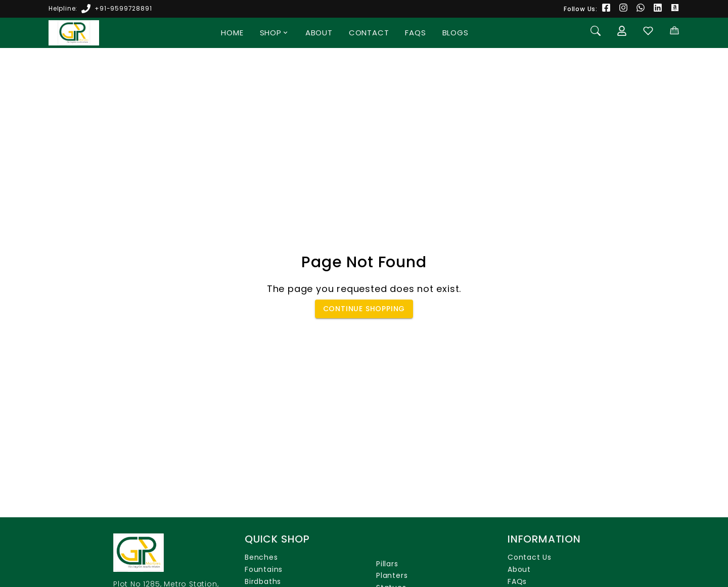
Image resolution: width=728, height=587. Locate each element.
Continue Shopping (364, 309)
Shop (275, 33)
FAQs (415, 33)
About (319, 33)
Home (232, 33)
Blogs (456, 33)
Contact (369, 33)
